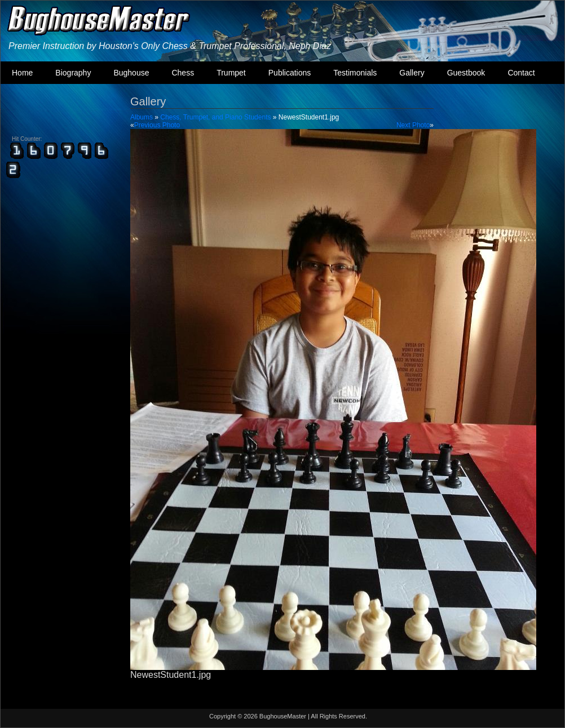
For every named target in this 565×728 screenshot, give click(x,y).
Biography (73, 73)
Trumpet (231, 73)
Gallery (412, 73)
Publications (290, 73)
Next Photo (413, 125)
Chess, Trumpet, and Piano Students (215, 117)
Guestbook (466, 73)
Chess (183, 73)
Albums (142, 117)
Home (22, 73)
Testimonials (355, 73)
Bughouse (131, 73)
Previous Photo (157, 125)
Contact (521, 73)
